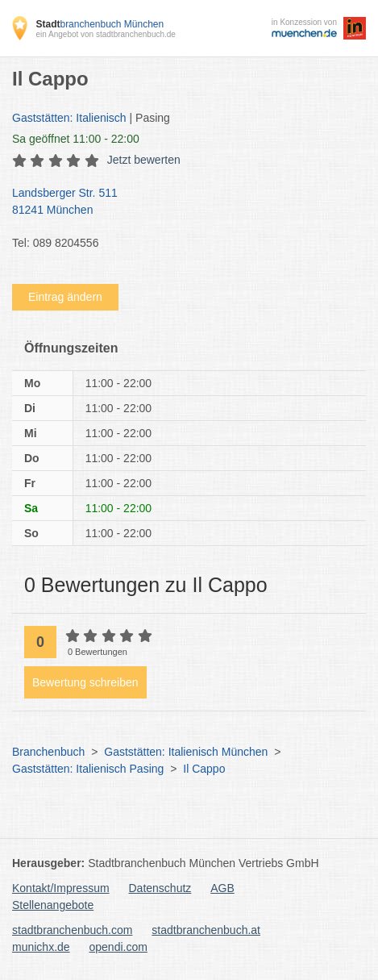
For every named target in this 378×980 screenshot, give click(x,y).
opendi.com (118, 947)
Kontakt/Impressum (61, 888)
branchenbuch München (100, 24)
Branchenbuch (48, 752)
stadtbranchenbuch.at (206, 930)
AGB (222, 888)
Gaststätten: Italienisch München (186, 752)
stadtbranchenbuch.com (72, 930)
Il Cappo (204, 769)
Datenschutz (160, 888)
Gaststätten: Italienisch (69, 118)
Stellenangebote (53, 905)
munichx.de (41, 947)
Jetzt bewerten (144, 160)
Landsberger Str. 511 (181, 202)
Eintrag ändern (65, 297)
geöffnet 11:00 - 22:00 (76, 139)
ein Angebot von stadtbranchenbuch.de (105, 34)
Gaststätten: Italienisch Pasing (88, 769)
